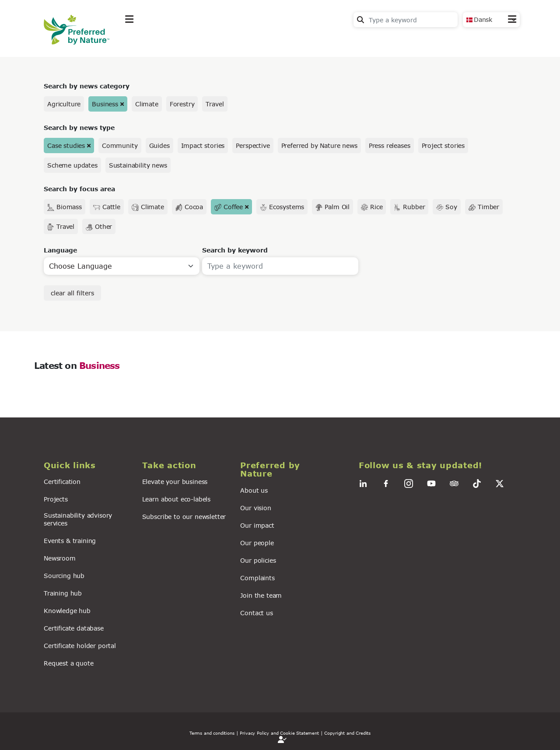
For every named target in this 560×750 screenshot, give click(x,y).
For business (289, 41)
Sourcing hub (64, 576)
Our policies (258, 560)
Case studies (66, 145)
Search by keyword (235, 250)
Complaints (257, 578)
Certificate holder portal (80, 646)
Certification (62, 482)
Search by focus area (79, 189)
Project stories (443, 145)
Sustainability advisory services (78, 519)
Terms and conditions (212, 733)
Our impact (257, 525)
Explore (138, 41)
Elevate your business (175, 482)
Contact (503, 40)
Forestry (182, 104)
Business (105, 104)
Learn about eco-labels (176, 499)
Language (60, 250)
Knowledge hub (67, 611)
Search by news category (87, 86)
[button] (88, 465)
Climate (147, 104)
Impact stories (203, 145)
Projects (56, 499)
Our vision (255, 508)
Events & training (70, 541)
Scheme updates (72, 165)
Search (360, 20)
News (239, 41)
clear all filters (72, 293)
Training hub (63, 593)
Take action (190, 41)
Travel (215, 104)
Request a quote (69, 663)
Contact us (256, 613)
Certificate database (74, 628)
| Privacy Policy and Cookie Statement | (280, 733)
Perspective (253, 145)
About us (254, 490)
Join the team (261, 595)
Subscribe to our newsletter (184, 517)
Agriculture (64, 104)
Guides (159, 145)
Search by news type (79, 128)
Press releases (390, 145)
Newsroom (60, 558)
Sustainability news (138, 165)
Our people (257, 543)
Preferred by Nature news (319, 145)
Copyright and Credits (347, 733)
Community (120, 145)
